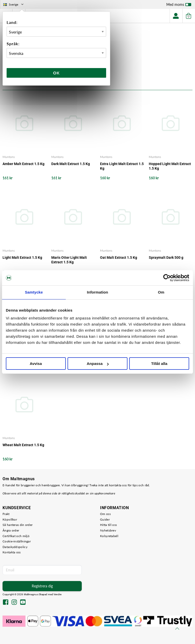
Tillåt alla (159, 364)
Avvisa (36, 364)
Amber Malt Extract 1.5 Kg (23, 164)
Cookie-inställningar (17, 541)
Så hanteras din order (18, 525)
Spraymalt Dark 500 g (166, 257)
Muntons (9, 157)
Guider (105, 519)
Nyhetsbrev (108, 530)
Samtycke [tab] (34, 292)
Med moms (179, 6)
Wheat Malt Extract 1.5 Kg (23, 445)
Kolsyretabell (109, 536)
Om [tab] (161, 292)
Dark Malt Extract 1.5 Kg (71, 164)
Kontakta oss (12, 552)
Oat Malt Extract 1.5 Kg (119, 257)
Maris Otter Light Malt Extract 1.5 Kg (69, 260)
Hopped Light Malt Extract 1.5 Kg (170, 166)
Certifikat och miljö (16, 536)
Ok (56, 73)
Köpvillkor (10, 519)
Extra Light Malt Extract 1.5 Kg (122, 166)
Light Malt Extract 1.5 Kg (22, 257)
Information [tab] (97, 292)
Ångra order (11, 530)
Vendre (58, 594)
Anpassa (98, 364)
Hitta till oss (108, 525)
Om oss (105, 514)
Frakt (6, 514)
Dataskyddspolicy (15, 547)
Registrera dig (42, 586)
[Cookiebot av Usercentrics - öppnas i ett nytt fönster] (167, 278)
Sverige (14, 4)
